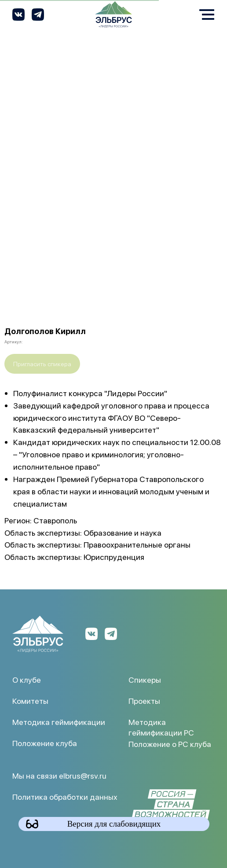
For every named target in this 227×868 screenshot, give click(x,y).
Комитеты (30, 701)
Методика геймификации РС (161, 727)
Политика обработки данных (65, 796)
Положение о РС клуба (170, 744)
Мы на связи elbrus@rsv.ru (59, 775)
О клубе (27, 679)
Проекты (144, 701)
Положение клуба (45, 743)
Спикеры (145, 679)
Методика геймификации (59, 722)
